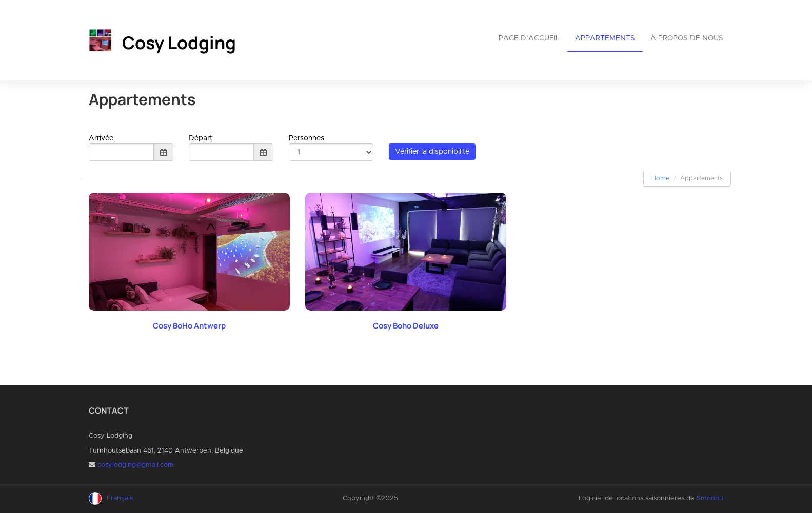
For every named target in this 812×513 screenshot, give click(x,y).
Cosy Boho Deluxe (406, 326)
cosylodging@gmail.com (136, 465)
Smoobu (710, 498)
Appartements (605, 38)
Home (660, 178)
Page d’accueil (529, 38)
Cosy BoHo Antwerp (189, 326)
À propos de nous (687, 38)
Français (120, 498)
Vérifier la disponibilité (432, 152)
